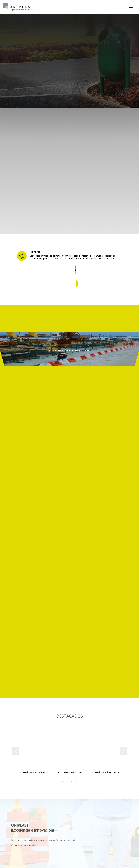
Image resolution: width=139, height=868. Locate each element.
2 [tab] (67, 781)
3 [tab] (72, 781)
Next (125, 752)
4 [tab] (76, 781)
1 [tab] (63, 781)
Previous (14, 752)
